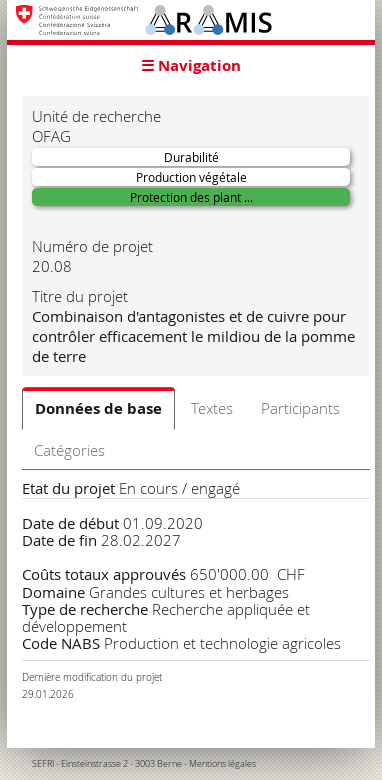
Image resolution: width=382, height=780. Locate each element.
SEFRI (43, 764)
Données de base (98, 408)
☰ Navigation (191, 65)
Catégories (69, 450)
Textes (212, 408)
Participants (300, 408)
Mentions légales (222, 764)
